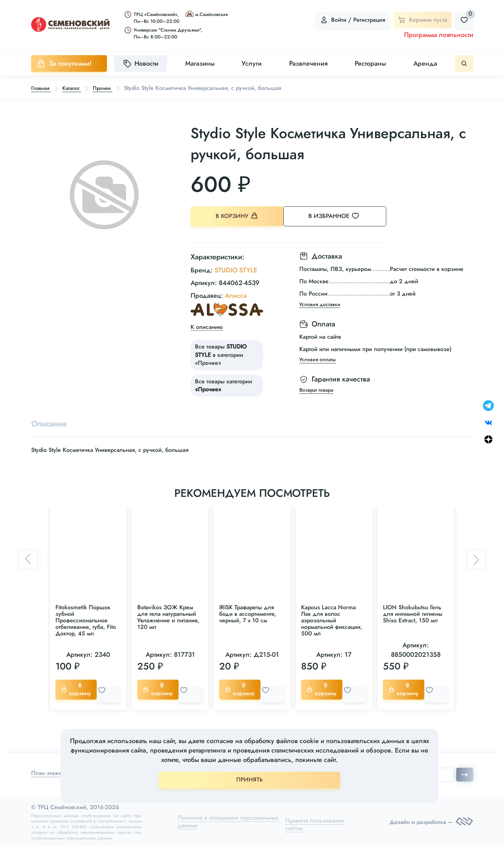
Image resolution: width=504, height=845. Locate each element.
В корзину (238, 217)
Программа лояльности (439, 35)
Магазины (200, 63)
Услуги (252, 63)
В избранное (343, 217)
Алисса (236, 293)
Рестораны (370, 63)
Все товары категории (224, 383)
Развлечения (308, 63)
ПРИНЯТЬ (249, 780)
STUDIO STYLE (236, 268)
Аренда (425, 63)
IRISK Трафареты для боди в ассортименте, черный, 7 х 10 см (248, 613)
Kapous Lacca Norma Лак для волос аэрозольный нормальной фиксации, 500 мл (332, 620)
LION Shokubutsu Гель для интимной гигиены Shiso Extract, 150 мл (413, 613)
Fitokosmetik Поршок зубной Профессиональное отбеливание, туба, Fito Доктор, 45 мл (86, 620)
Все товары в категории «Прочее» (221, 353)
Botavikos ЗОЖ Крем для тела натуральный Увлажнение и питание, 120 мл (168, 617)
